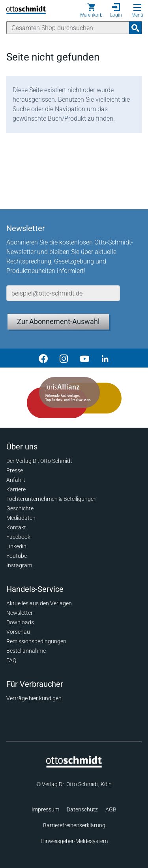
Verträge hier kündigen (34, 698)
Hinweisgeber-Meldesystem (74, 841)
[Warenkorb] (91, 10)
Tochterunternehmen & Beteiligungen (52, 499)
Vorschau (18, 632)
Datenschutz (82, 809)
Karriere (16, 489)
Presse (15, 470)
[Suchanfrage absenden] (135, 28)
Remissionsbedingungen (36, 641)
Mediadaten (21, 518)
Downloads (20, 622)
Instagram (19, 565)
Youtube (17, 556)
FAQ (11, 660)
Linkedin (16, 546)
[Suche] (68, 28)
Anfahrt (16, 480)
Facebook (18, 537)
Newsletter (20, 613)
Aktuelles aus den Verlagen (39, 603)
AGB (111, 809)
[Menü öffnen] (137, 8)
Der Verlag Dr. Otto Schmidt (39, 461)
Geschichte (20, 508)
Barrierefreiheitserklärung (74, 825)
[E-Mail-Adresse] (63, 293)
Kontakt (16, 527)
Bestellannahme (26, 651)
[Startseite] (74, 766)
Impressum (45, 809)
